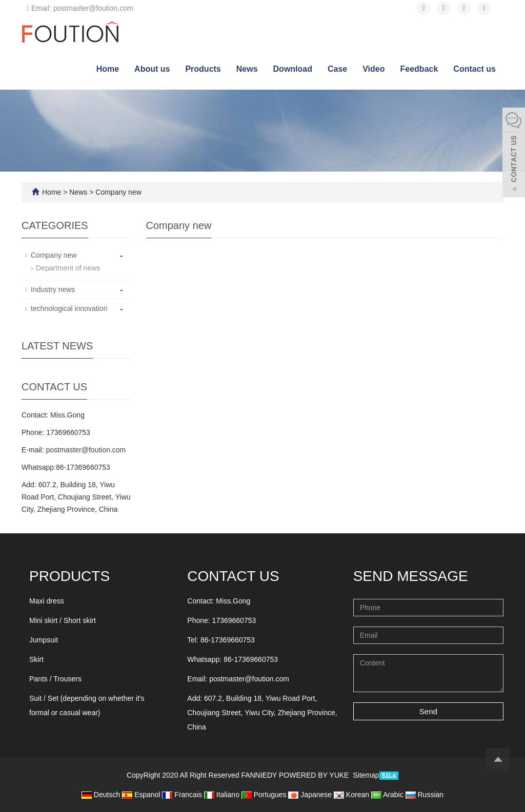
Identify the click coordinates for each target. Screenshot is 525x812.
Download (293, 69)
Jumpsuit (44, 640)
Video (373, 69)
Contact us (474, 69)
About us (152, 69)
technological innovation (69, 308)
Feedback (419, 69)
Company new (117, 192)
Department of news (68, 268)
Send (428, 711)
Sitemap (366, 775)
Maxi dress (47, 601)
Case (337, 69)
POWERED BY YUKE (315, 775)
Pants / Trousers (55, 679)
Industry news (53, 289)
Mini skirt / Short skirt (63, 620)
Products (203, 69)
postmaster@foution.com (86, 450)
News (247, 69)
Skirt (36, 659)
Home (108, 69)
